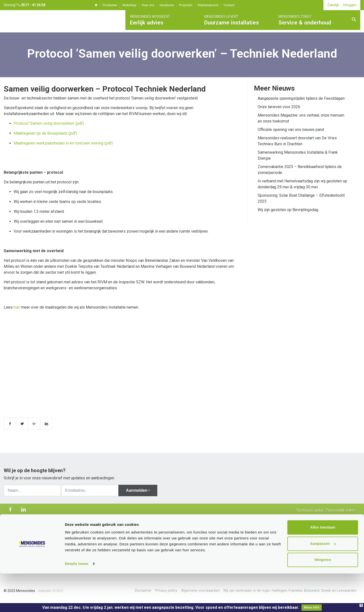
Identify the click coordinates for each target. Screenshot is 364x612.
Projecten (186, 5)
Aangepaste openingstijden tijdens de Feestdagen (301, 98)
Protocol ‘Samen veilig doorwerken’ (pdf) (49, 123)
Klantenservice (208, 5)
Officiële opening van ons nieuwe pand (291, 130)
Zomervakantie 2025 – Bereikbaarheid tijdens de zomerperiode (300, 170)
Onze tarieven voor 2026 (279, 107)
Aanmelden (139, 490)
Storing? (24, 5)
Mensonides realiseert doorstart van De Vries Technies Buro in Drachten (297, 141)
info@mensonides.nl (176, 548)
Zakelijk (333, 5)
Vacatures (167, 5)
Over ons (148, 5)
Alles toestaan (323, 566)
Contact (229, 5)
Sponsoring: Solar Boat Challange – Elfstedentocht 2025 (301, 198)
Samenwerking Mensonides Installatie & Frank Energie (298, 155)
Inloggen (350, 5)
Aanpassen (323, 582)
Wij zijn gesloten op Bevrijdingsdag (288, 210)
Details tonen (77, 602)
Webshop (129, 5)
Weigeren (323, 598)
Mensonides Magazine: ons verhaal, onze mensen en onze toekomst (301, 118)
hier (17, 307)
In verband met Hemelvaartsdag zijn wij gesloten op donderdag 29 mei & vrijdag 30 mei (302, 184)
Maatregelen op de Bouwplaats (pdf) (45, 133)
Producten (110, 5)
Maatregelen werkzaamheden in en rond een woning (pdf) (63, 143)
